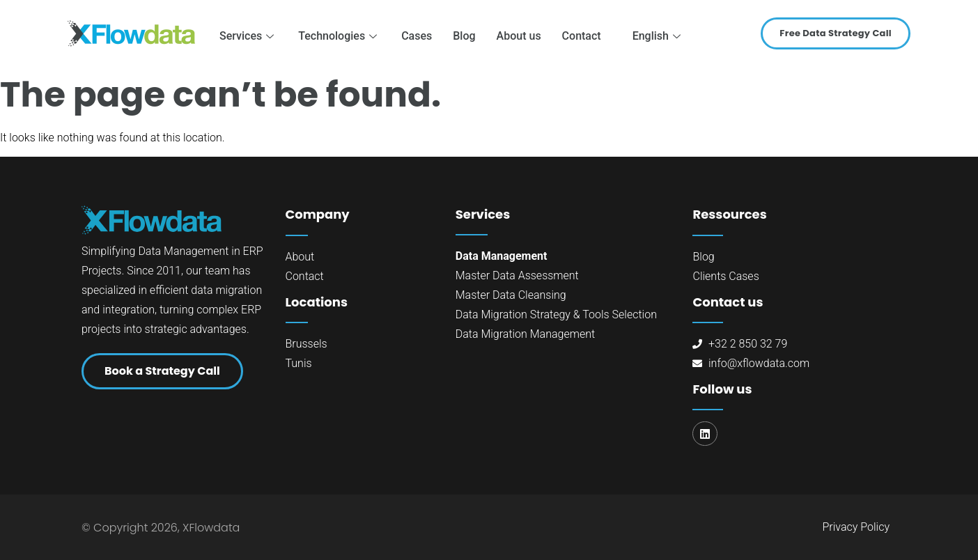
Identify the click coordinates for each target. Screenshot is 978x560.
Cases (417, 36)
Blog (464, 36)
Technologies (339, 36)
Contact (582, 36)
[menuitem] (653, 36)
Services (248, 36)
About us (519, 36)
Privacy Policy (856, 527)
